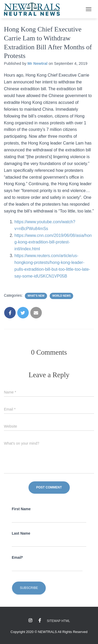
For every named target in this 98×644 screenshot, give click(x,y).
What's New (36, 296)
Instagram (30, 621)
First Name (21, 509)
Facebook (40, 621)
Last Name (21, 533)
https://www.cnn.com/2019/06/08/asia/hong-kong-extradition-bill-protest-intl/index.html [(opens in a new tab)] (53, 242)
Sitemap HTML (58, 621)
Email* (17, 557)
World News (62, 296)
